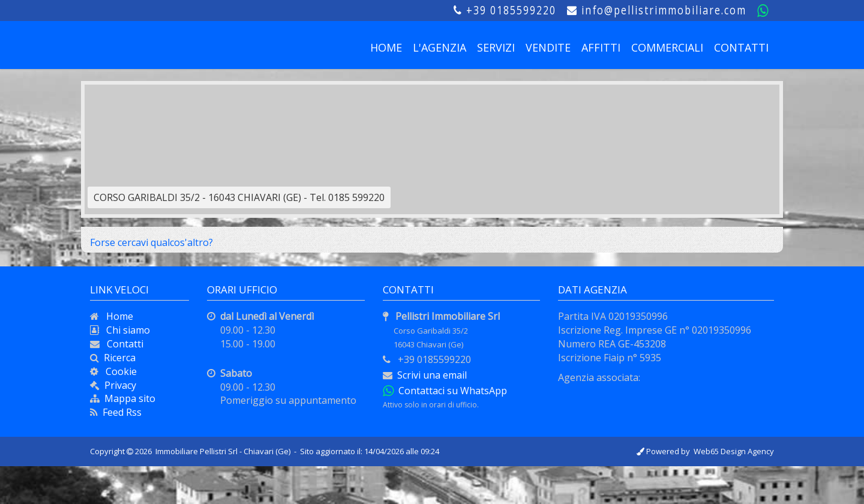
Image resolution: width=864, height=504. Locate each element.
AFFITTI (601, 47)
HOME (386, 47)
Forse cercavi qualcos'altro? (151, 242)
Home (116, 316)
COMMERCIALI (667, 47)
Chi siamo (124, 330)
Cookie (118, 371)
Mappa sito (127, 398)
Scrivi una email (432, 375)
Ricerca (117, 358)
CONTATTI (741, 47)
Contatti (121, 344)
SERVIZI (496, 47)
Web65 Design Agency (734, 451)
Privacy (120, 385)
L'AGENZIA (439, 47)
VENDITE (548, 47)
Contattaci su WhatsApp (450, 391)
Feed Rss (120, 412)
